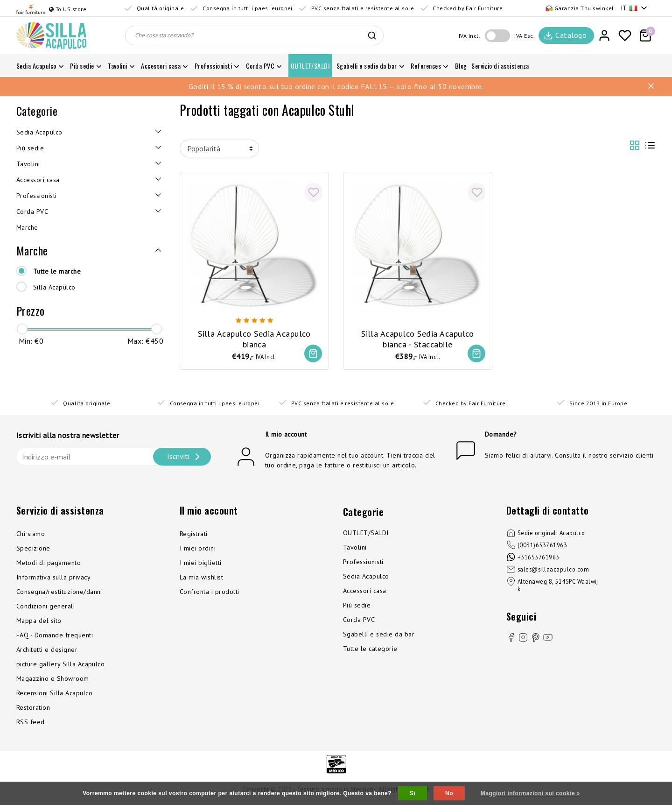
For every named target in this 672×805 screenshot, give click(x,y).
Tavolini (355, 548)
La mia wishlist (201, 578)
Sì (413, 793)
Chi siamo (31, 534)
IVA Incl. (469, 36)
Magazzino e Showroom (53, 679)
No (449, 793)
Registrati (194, 534)
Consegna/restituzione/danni (59, 592)
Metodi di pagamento (49, 563)
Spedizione (33, 549)
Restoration (33, 708)
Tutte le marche (57, 271)
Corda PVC (359, 620)
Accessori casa (365, 591)
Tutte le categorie (370, 649)
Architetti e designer (47, 650)
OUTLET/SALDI (366, 533)
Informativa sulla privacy (53, 578)
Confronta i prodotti (210, 592)
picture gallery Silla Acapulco (60, 664)
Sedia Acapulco (366, 577)
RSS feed (31, 722)
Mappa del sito (39, 621)
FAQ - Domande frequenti (55, 636)
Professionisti (363, 562)
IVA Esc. (525, 36)
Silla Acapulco (54, 287)
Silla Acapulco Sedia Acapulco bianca (254, 339)
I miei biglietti (201, 563)
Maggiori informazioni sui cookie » (530, 793)
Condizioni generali (45, 607)
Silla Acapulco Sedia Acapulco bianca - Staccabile (418, 339)
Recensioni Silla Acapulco (54, 693)
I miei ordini (198, 549)
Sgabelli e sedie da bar (379, 635)
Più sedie (357, 606)
